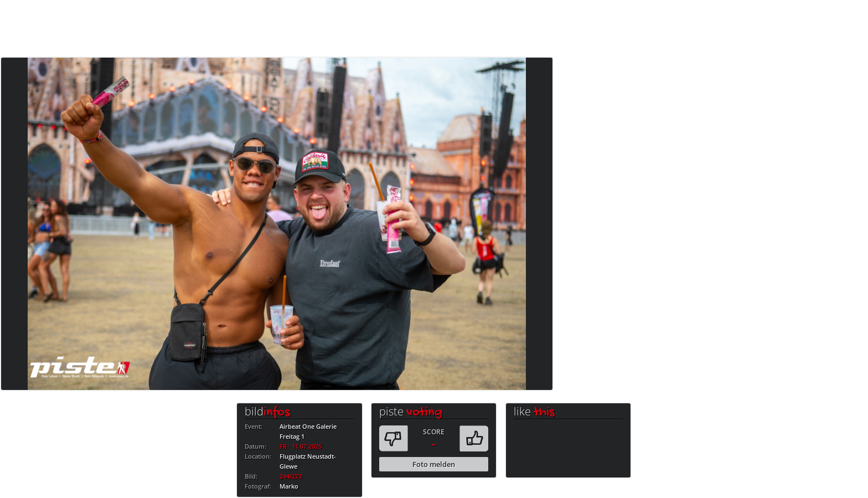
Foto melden (434, 464)
